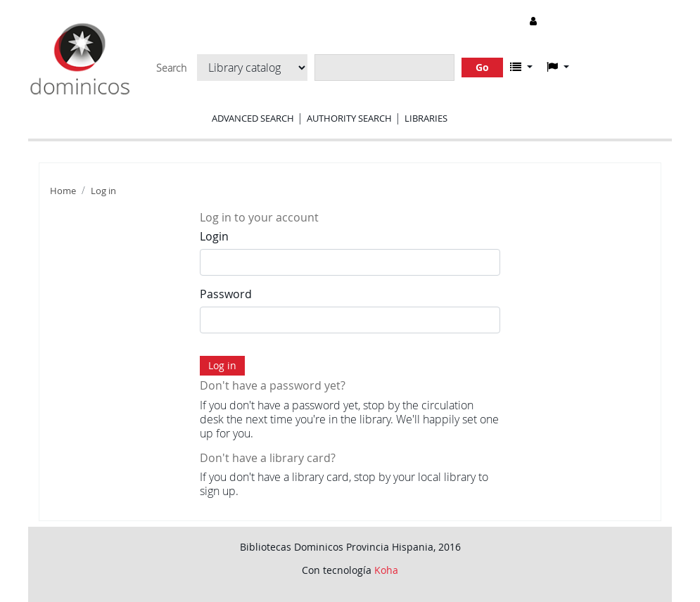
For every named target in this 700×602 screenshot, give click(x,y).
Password (226, 294)
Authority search (349, 118)
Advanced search (253, 118)
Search (171, 68)
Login (214, 236)
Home (63, 191)
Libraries (426, 118)
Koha (386, 570)
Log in (103, 191)
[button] (521, 67)
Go (482, 67)
